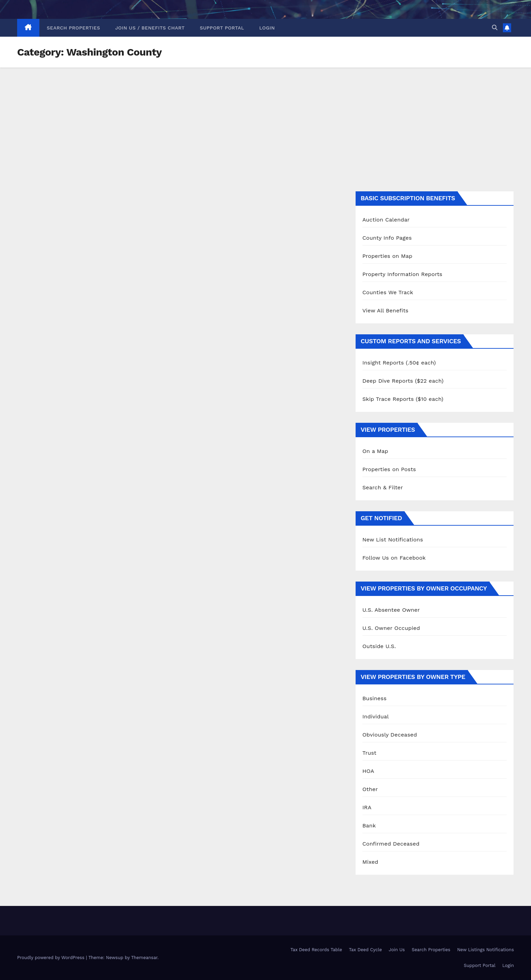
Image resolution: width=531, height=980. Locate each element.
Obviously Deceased (390, 735)
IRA (367, 807)
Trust (369, 753)
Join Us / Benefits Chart (150, 28)
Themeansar (144, 958)
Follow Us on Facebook (394, 558)
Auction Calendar (386, 220)
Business (375, 698)
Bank (369, 826)
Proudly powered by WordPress (52, 958)
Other (370, 789)
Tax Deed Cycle (365, 950)
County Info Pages (387, 238)
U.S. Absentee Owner (391, 610)
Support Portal (222, 28)
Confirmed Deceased (391, 844)
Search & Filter (383, 487)
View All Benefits (386, 310)
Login (267, 28)
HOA (368, 771)
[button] (495, 28)
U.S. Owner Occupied (391, 628)
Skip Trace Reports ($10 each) (403, 399)
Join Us (397, 950)
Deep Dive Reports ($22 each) (403, 381)
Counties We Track (388, 292)
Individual (376, 716)
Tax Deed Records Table (316, 950)
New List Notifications (393, 540)
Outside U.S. (379, 646)
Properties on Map (387, 256)
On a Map (375, 451)
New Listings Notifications (485, 950)
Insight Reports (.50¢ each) (399, 363)
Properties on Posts (389, 469)
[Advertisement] (265, 119)
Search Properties (74, 28)
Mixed (370, 862)
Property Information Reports (403, 274)
